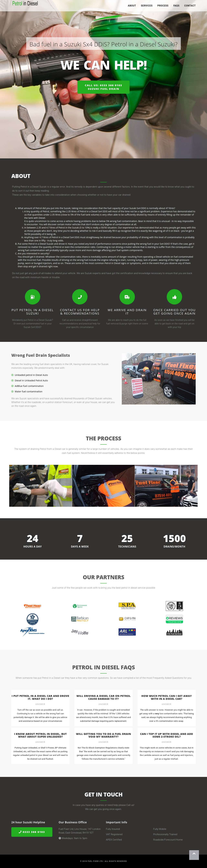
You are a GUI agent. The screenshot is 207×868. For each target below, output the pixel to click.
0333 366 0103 (32, 832)
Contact (190, 6)
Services (147, 6)
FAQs (176, 6)
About (132, 6)
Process (163, 6)
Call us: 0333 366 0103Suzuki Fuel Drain (103, 87)
